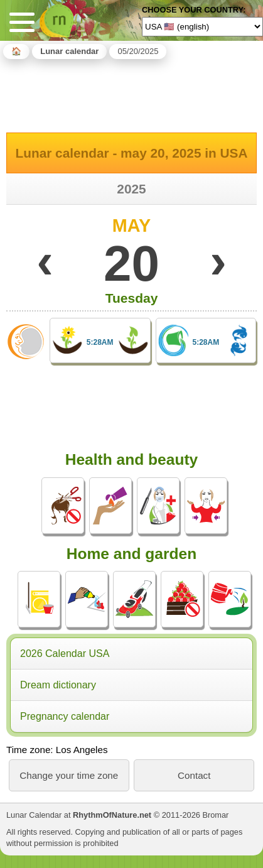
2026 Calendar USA (65, 654)
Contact (194, 775)
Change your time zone (69, 775)
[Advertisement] (132, 94)
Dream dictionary (58, 685)
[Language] (202, 26)
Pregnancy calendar (65, 716)
